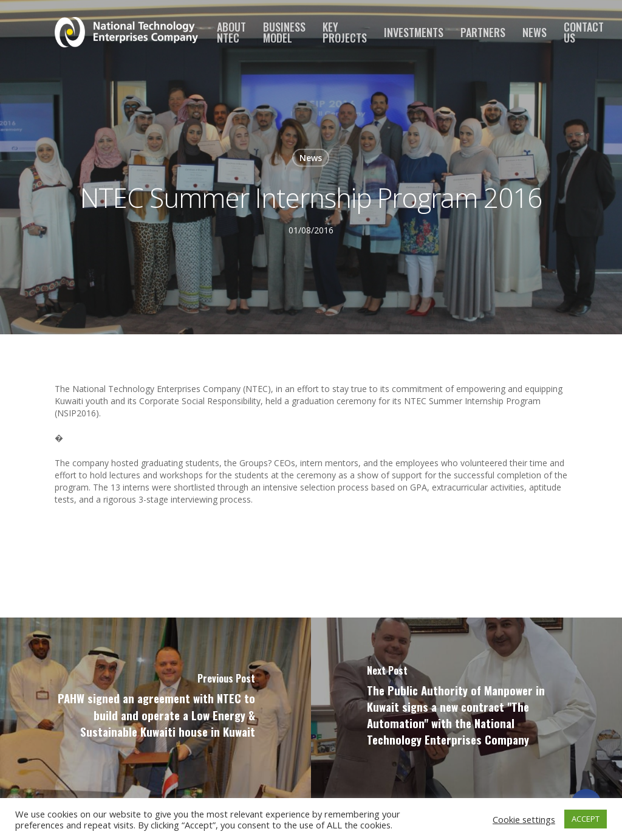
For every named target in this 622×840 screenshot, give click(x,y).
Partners (483, 32)
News (535, 32)
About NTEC (231, 32)
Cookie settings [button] (524, 819)
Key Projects (345, 32)
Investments (414, 32)
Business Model (284, 32)
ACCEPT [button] (586, 819)
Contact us (584, 32)
